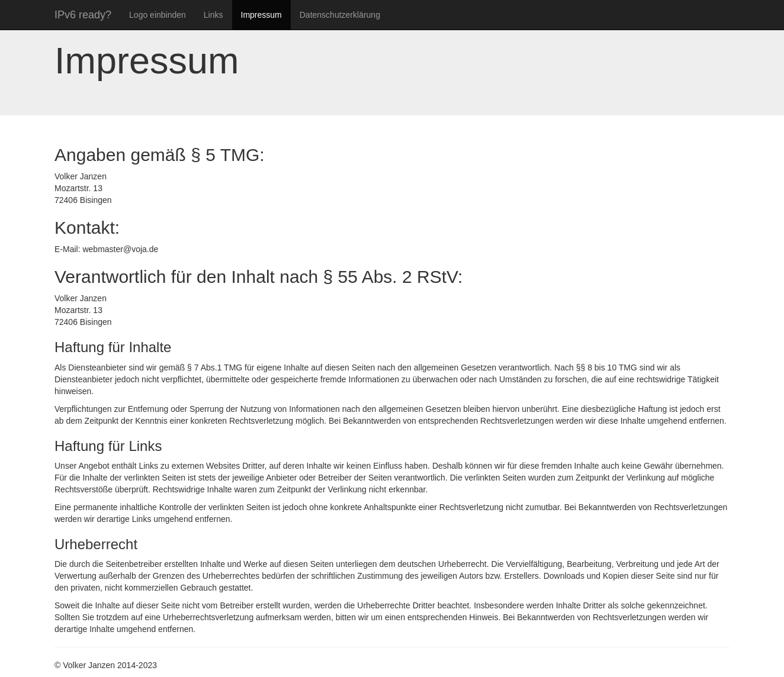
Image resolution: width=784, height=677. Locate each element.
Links (213, 15)
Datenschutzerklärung (340, 15)
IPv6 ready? (83, 15)
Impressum (261, 15)
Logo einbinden (158, 15)
